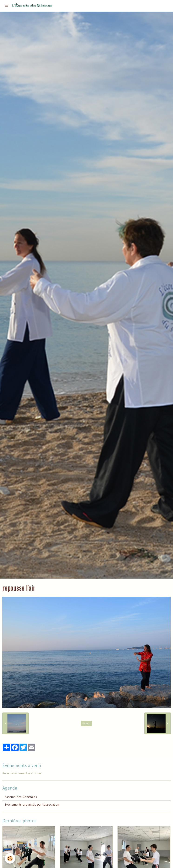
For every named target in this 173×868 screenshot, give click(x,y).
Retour (86, 723)
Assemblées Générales (21, 797)
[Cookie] (10, 858)
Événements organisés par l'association (32, 804)
